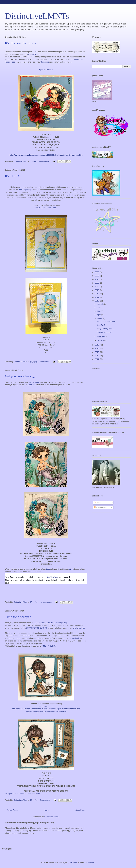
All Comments (101, 507)
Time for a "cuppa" (18, 617)
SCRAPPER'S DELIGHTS (37, 628)
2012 (97, 356)
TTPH (35, 52)
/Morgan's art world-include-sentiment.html (22, 794)
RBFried (73, 862)
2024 (97, 279)
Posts (97, 503)
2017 (97, 297)
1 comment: (45, 362)
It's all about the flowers (21, 43)
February (101, 337)
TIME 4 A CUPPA (49, 646)
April (99, 315)
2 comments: (45, 800)
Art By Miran (34, 382)
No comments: (46, 602)
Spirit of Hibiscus (46, 70)
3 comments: (44, 161)
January (101, 340)
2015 (97, 345)
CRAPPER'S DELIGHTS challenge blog (51, 623)
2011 (97, 359)
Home (47, 810)
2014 (97, 348)
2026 (97, 272)
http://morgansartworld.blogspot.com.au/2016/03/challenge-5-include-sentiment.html (46, 709)
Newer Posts (12, 810)
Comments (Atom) (52, 817)
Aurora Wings (34, 54)
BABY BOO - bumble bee (46, 208)
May (99, 311)
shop (71, 569)
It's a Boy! (12, 176)
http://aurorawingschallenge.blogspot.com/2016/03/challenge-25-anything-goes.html (46, 155)
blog (48, 569)
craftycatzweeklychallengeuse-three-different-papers (46, 711)
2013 (97, 352)
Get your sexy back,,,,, (20, 376)
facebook (45, 62)
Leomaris (32, 385)
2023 (97, 283)
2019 (97, 290)
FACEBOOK (52, 577)
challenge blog (25, 190)
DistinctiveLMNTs (37, 16)
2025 (97, 276)
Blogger (91, 862)
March (100, 318)
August (100, 304)
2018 (97, 294)
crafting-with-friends (46, 706)
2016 (97, 301)
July (99, 308)
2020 (97, 287)
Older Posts (80, 810)
